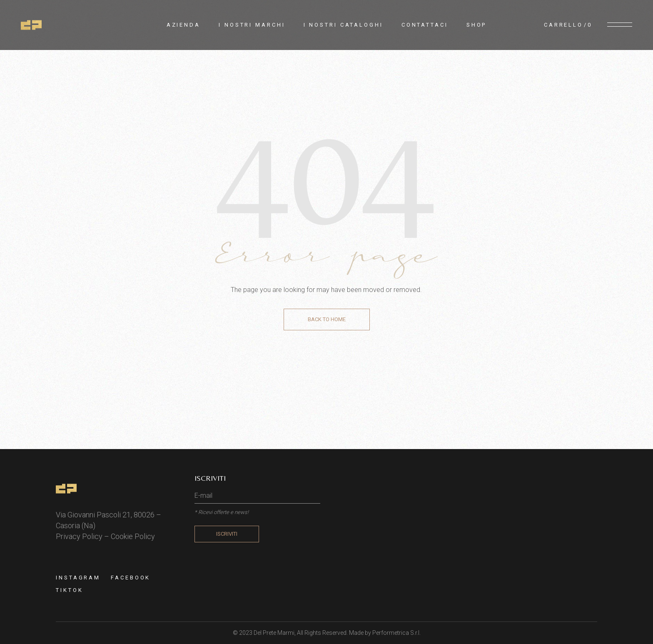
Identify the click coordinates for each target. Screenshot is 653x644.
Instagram (78, 578)
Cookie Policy (133, 536)
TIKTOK (69, 590)
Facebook (131, 578)
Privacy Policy (79, 536)
